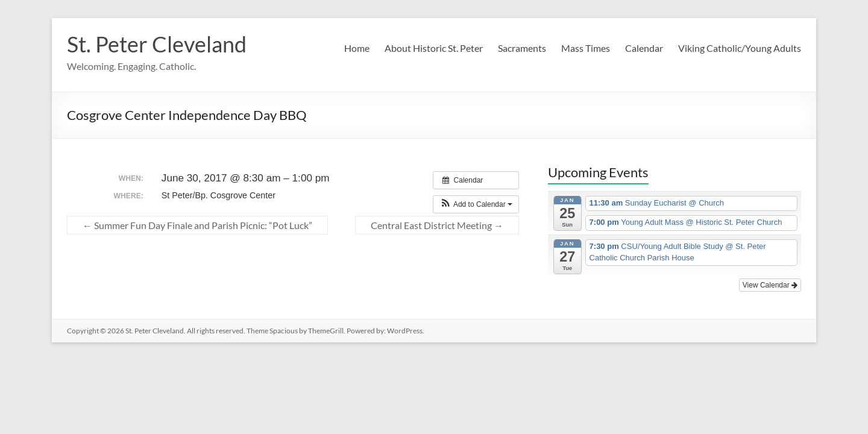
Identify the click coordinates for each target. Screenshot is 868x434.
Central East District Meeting (437, 225)
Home (357, 48)
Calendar (644, 48)
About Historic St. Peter (434, 48)
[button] (476, 204)
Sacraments (522, 48)
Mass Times (586, 48)
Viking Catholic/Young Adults (740, 48)
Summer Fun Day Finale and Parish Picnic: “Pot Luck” (197, 225)
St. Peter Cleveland (157, 44)
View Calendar (770, 285)
